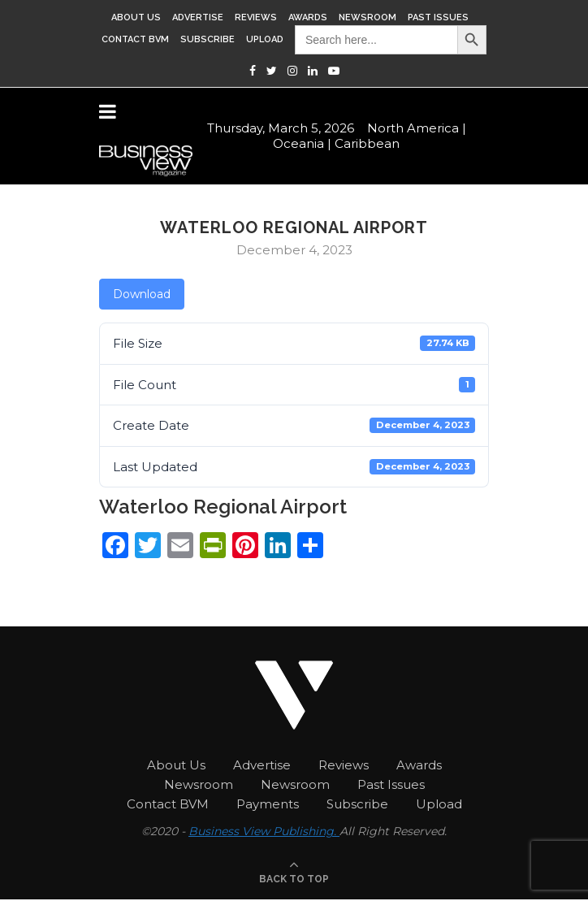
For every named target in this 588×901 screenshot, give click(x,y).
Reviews (256, 17)
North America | (417, 126)
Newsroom (367, 17)
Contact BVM (135, 39)
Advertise (198, 17)
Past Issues (438, 17)
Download (142, 294)
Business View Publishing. (264, 831)
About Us (136, 17)
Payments (268, 804)
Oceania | (302, 142)
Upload (265, 39)
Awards (308, 17)
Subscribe (208, 39)
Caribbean (367, 142)
